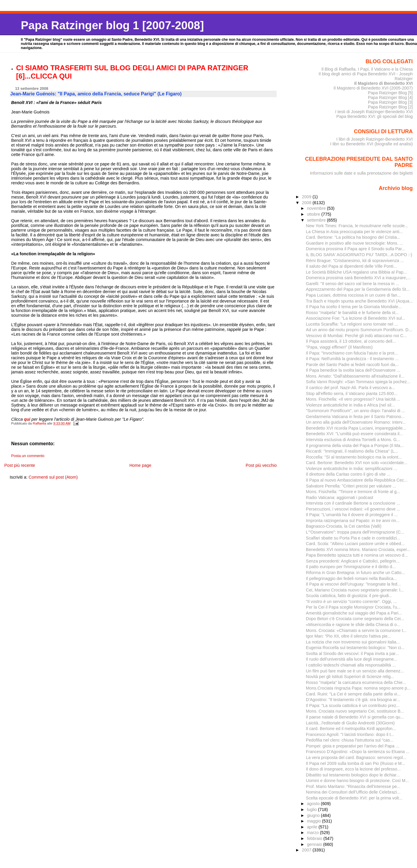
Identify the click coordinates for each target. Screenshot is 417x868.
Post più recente (20, 465)
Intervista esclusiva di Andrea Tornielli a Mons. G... (353, 440)
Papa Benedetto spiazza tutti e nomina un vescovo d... (357, 555)
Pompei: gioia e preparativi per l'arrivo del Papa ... (353, 746)
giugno (314, 815)
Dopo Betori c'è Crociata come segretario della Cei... (355, 619)
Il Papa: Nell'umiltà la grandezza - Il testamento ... (352, 359)
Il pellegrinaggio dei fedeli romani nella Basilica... (351, 578)
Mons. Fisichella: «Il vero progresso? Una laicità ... (353, 399)
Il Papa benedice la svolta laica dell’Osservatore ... (353, 370)
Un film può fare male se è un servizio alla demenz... (355, 671)
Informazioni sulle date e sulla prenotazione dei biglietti (361, 173)
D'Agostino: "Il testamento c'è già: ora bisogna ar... (353, 700)
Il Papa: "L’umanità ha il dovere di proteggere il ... (352, 515)
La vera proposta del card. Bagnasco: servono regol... (356, 758)
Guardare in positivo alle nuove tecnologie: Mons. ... (354, 243)
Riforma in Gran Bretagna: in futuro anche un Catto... (355, 573)
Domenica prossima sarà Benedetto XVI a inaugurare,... (358, 278)
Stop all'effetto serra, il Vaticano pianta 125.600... (352, 394)
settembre (317, 220)
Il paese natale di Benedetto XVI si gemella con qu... (355, 717)
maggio (315, 821)
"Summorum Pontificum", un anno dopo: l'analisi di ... (355, 411)
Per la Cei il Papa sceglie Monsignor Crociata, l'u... (353, 607)
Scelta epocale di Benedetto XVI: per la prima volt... (354, 798)
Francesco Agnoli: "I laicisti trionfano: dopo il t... (350, 734)
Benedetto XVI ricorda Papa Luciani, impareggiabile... (356, 428)
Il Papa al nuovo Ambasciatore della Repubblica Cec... (357, 480)
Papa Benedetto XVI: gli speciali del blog (375, 116)
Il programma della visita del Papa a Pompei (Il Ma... (355, 446)
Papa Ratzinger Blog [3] (390, 102)
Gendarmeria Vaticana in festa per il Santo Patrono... (355, 417)
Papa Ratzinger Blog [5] (390, 93)
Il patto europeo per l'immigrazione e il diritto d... (351, 567)
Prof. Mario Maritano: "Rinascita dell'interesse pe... (353, 786)
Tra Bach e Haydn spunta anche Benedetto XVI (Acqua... (359, 301)
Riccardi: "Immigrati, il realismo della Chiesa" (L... (352, 451)
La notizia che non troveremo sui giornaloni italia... (353, 642)
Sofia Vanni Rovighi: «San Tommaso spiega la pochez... (358, 382)
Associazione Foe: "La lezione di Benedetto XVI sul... (356, 318)
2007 (307, 850)
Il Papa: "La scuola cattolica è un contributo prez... (353, 706)
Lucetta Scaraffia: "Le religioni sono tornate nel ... (352, 324)
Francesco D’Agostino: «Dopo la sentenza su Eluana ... (358, 752)
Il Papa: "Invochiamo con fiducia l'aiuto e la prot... (352, 353)
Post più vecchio (261, 465)
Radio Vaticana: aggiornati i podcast (340, 498)
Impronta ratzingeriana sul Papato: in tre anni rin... (353, 521)
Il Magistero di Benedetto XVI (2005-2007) (373, 88)
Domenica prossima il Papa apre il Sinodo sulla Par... (356, 249)
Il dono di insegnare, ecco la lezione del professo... (353, 769)
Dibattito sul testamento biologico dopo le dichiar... (353, 775)
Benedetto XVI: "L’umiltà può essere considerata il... (354, 434)
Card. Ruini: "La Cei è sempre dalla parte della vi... (353, 694)
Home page (140, 465)
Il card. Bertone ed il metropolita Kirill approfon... (351, 729)
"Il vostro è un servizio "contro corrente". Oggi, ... (351, 602)
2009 (307, 197)
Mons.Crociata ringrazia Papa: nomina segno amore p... (358, 688)
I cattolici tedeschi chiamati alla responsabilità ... (351, 665)
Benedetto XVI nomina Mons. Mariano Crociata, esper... (358, 550)
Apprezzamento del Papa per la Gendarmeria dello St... (358, 289)
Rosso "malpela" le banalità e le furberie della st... (352, 313)
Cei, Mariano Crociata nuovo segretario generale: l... (355, 590)
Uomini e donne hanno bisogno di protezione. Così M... (357, 781)
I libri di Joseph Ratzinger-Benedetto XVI (375, 139)
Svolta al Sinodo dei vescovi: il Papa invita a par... (352, 654)
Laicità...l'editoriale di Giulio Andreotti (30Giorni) (350, 723)
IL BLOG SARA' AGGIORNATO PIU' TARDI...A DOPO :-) (359, 255)
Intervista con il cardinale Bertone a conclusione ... (353, 503)
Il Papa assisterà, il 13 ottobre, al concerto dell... (351, 341)
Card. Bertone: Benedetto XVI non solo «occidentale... (357, 463)
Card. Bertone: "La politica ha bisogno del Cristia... (353, 237)
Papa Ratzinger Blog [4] (390, 97)
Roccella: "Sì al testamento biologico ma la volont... (354, 457)
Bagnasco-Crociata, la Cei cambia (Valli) (344, 526)
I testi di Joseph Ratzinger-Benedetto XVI (374, 112)
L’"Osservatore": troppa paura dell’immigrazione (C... (355, 532)
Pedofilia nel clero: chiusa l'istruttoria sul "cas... (350, 740)
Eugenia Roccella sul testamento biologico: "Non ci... (355, 648)
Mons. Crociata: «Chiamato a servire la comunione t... (356, 630)
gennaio (315, 844)
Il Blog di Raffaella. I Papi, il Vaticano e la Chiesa (367, 69)
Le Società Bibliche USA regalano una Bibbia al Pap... (356, 272)
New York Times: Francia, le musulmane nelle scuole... (357, 226)
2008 (307, 203)
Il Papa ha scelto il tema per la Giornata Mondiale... (354, 307)
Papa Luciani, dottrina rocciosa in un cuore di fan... (353, 295)
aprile (313, 827)
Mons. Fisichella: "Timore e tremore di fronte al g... (353, 492)
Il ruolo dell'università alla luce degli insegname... (352, 659)
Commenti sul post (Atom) (53, 477)
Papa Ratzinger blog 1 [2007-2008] (112, 25)
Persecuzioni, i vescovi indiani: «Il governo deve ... (353, 509)
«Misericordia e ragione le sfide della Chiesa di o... (353, 625)
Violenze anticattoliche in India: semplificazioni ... (352, 469)
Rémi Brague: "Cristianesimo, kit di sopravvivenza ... (355, 261)
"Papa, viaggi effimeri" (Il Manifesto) (339, 347)
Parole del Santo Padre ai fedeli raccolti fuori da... (352, 365)
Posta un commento (28, 456)
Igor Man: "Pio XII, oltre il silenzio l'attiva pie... (348, 636)
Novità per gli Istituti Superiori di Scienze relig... (350, 677)
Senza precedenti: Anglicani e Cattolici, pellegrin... (353, 561)
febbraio (315, 838)
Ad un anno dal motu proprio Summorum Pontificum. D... (359, 330)
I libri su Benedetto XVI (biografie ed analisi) (371, 144)
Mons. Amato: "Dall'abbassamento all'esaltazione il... (355, 376)
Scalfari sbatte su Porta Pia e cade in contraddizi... (353, 538)
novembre (317, 208)
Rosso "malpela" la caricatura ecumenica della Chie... (356, 682)
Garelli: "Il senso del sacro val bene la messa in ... (352, 284)
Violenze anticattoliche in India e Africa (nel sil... (350, 405)
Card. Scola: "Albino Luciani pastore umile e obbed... (355, 544)
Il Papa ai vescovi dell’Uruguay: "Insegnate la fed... (353, 584)
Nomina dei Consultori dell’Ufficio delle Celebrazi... (353, 792)
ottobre (314, 214)
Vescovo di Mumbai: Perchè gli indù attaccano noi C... (356, 336)
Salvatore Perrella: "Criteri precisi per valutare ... (351, 486)
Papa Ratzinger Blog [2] (390, 107)
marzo (314, 833)
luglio (313, 810)
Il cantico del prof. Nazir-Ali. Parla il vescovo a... (351, 388)
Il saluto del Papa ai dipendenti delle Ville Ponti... (351, 266)
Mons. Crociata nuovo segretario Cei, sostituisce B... (355, 711)
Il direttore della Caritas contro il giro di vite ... (348, 474)
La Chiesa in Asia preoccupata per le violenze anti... (354, 232)
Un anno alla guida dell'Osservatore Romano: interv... (356, 422)
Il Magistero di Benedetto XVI (384, 83)
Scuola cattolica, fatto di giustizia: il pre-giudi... (349, 596)
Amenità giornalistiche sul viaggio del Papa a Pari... (354, 613)
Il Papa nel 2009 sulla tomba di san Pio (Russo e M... (356, 763)
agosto (314, 804)
